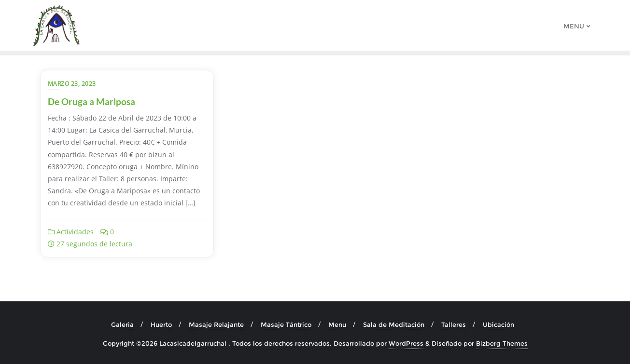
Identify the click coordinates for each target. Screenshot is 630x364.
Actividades (71, 232)
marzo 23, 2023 (72, 84)
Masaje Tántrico (286, 324)
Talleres (454, 324)
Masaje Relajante (216, 324)
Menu (337, 324)
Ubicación (498, 324)
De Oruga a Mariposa (91, 101)
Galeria (122, 324)
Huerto (161, 324)
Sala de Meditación (394, 324)
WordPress (406, 343)
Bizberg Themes (502, 343)
